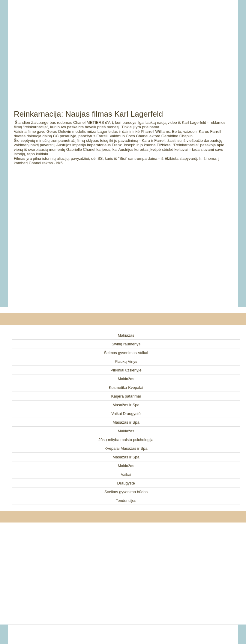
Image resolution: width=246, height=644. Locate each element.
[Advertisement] (123, 48)
